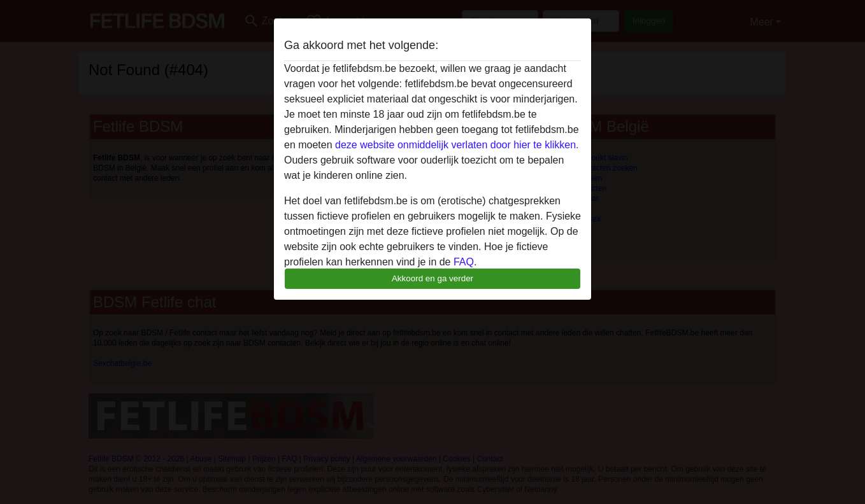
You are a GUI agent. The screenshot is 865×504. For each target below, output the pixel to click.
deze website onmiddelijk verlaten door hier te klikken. (457, 145)
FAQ (464, 262)
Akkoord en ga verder (432, 278)
